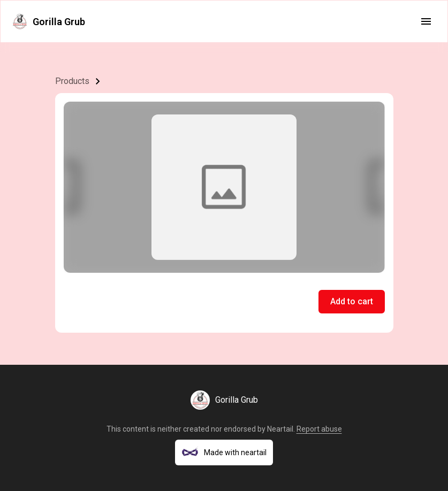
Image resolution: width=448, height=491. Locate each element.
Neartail (280, 429)
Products (72, 81)
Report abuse (319, 429)
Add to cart (352, 301)
